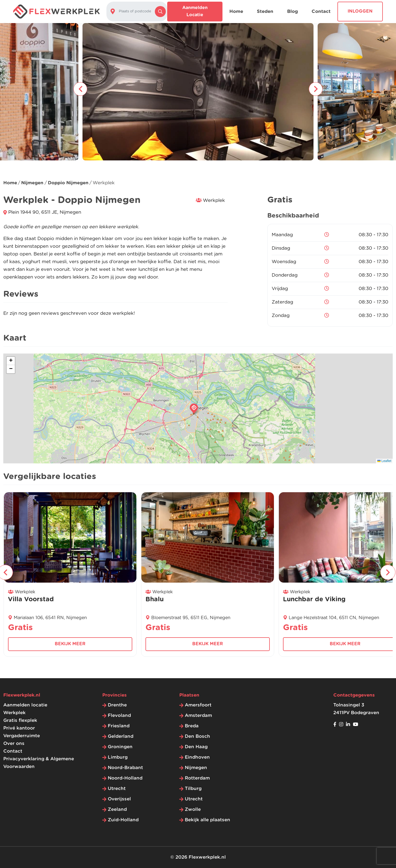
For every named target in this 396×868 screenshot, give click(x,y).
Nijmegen (32, 183)
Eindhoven (197, 757)
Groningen (120, 747)
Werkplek (14, 713)
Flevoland (119, 715)
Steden (265, 11)
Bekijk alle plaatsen (207, 820)
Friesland (119, 726)
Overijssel (119, 799)
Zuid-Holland (123, 820)
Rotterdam (197, 778)
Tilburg (193, 788)
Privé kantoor (19, 728)
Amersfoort (198, 705)
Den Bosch (197, 736)
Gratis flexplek (20, 720)
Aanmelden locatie (195, 11)
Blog (292, 11)
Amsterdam (198, 715)
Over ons (14, 743)
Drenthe (117, 705)
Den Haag (196, 747)
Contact (321, 11)
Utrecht (117, 788)
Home (236, 11)
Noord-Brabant (125, 768)
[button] (194, 408)
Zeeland (117, 809)
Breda (192, 726)
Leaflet (384, 461)
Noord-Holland (125, 778)
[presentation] (80, 89)
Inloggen (360, 11)
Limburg (118, 757)
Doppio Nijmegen (68, 183)
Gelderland (121, 736)
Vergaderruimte (22, 736)
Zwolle (193, 809)
